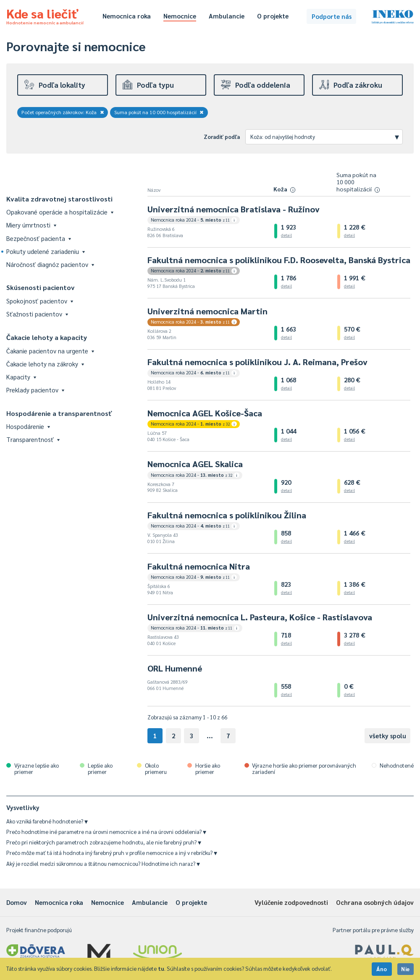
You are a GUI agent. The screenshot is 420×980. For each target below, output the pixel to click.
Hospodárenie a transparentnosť (59, 413)
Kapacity (21, 377)
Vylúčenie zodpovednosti (291, 902)
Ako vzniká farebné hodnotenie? (47, 821)
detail (286, 235)
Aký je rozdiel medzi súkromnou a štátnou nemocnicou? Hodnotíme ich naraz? (103, 864)
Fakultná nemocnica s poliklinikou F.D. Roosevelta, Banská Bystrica (279, 260)
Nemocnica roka (127, 16)
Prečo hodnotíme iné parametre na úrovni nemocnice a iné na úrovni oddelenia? (106, 832)
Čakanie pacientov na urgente (50, 351)
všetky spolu (388, 736)
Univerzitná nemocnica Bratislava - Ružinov (234, 209)
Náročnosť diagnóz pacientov (50, 264)
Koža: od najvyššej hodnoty (325, 136)
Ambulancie (227, 16)
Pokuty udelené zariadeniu (46, 251)
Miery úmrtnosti (31, 225)
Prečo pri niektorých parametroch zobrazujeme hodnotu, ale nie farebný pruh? (104, 842)
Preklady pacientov (35, 390)
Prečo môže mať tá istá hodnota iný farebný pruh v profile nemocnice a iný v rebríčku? (112, 853)
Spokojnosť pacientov (40, 301)
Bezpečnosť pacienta (39, 238)
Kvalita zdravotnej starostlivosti (59, 199)
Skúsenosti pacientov (41, 287)
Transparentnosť (33, 439)
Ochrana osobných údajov (375, 902)
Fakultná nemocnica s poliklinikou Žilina (227, 515)
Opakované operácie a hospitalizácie (60, 212)
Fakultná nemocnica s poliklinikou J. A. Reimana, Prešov (257, 362)
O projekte (273, 16)
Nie (406, 969)
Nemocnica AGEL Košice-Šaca (205, 413)
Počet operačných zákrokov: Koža (63, 112)
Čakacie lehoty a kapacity (47, 337)
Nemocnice (180, 16)
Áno (382, 969)
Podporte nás (332, 16)
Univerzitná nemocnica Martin (207, 311)
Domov (17, 902)
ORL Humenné (175, 668)
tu (161, 968)
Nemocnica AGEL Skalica (195, 464)
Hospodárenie (28, 426)
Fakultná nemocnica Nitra (199, 566)
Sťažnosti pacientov (37, 314)
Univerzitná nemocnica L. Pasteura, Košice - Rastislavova (260, 617)
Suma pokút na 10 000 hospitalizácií (159, 112)
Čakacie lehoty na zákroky (45, 364)
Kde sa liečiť (45, 15)
